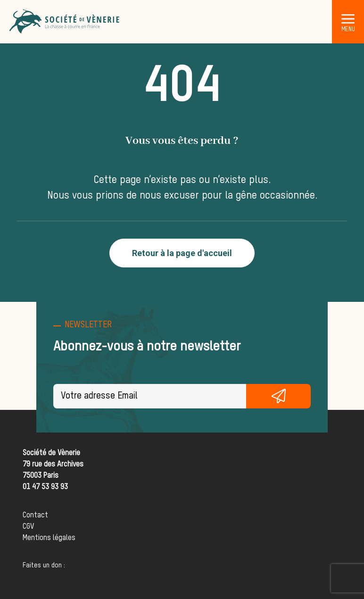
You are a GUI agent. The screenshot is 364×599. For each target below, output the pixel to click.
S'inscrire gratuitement (278, 396)
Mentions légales (49, 538)
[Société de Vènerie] (65, 22)
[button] (348, 18)
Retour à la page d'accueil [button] (182, 253)
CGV (28, 527)
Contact (35, 516)
